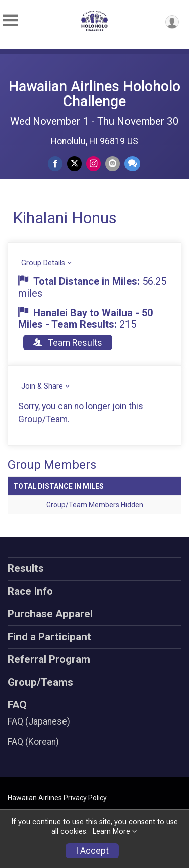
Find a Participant (49, 637)
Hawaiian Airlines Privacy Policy (57, 798)
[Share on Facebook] (55, 163)
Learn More (111, 831)
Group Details (43, 263)
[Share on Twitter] (74, 163)
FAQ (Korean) (33, 742)
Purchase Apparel (50, 614)
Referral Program (49, 659)
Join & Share (42, 386)
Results (26, 568)
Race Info (30, 591)
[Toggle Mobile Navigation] (10, 20)
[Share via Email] (113, 163)
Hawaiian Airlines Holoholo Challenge (94, 94)
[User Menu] (172, 22)
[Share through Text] (132, 163)
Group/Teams (40, 682)
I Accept (92, 851)
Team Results (68, 343)
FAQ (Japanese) (39, 721)
